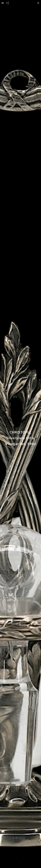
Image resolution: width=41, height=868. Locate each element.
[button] (3, 3)
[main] (21, 437)
